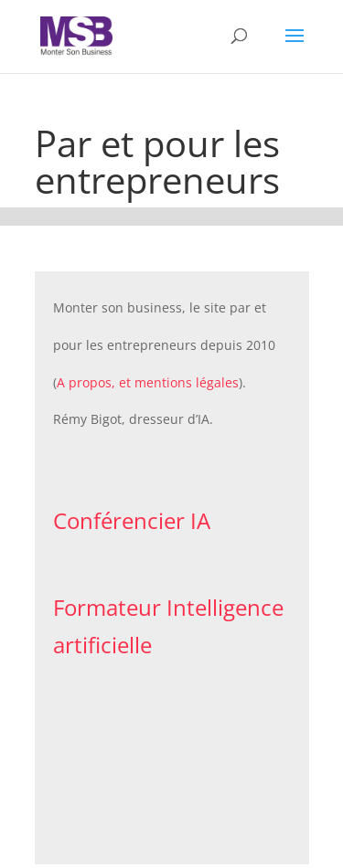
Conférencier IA (132, 520)
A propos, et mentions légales (148, 382)
